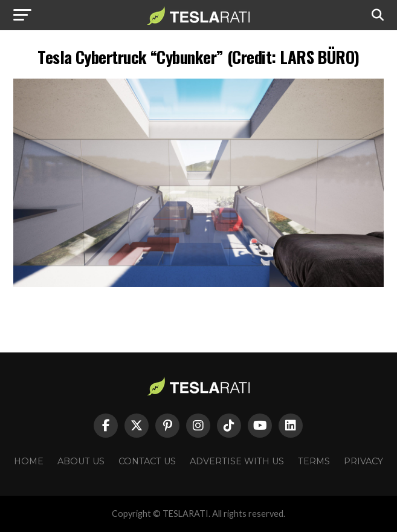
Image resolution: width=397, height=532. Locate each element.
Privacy (363, 461)
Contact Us (147, 461)
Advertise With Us (237, 461)
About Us (81, 461)
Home (29, 461)
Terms (314, 461)
